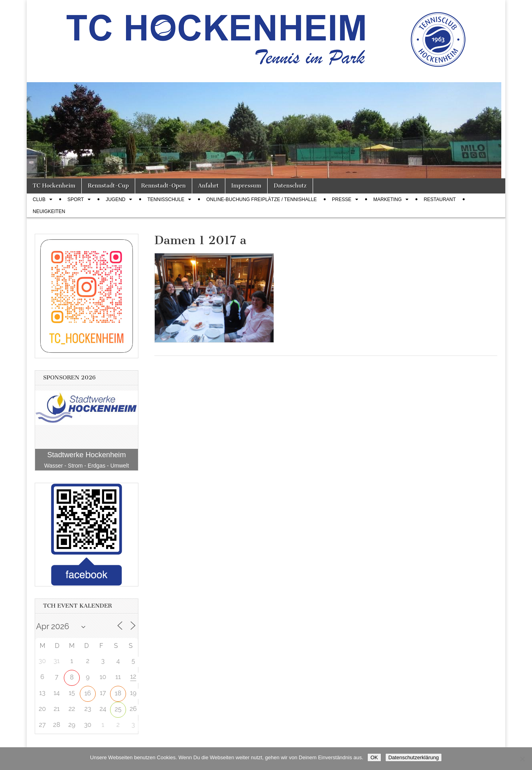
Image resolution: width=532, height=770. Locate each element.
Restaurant (439, 199)
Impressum (246, 186)
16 (88, 693)
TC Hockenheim (54, 186)
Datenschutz (290, 186)
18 (118, 693)
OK (374, 757)
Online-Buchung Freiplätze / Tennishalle (261, 199)
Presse (342, 199)
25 (118, 709)
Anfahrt (209, 186)
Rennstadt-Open (164, 186)
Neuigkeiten (49, 211)
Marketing (387, 199)
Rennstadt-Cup (108, 186)
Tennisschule (166, 199)
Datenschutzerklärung (414, 757)
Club (39, 199)
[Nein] (522, 759)
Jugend (115, 199)
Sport (76, 199)
